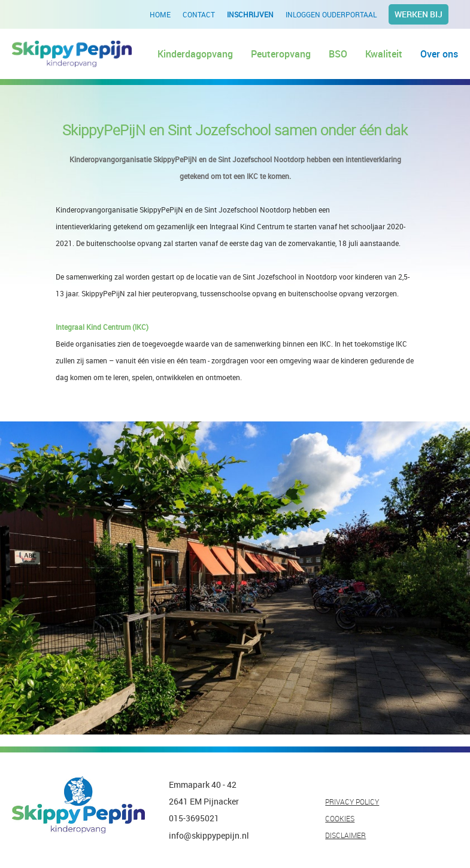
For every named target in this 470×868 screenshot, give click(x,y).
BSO (338, 54)
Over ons (439, 54)
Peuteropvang (281, 54)
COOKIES (340, 818)
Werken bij (419, 14)
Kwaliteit (384, 54)
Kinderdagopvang (195, 54)
